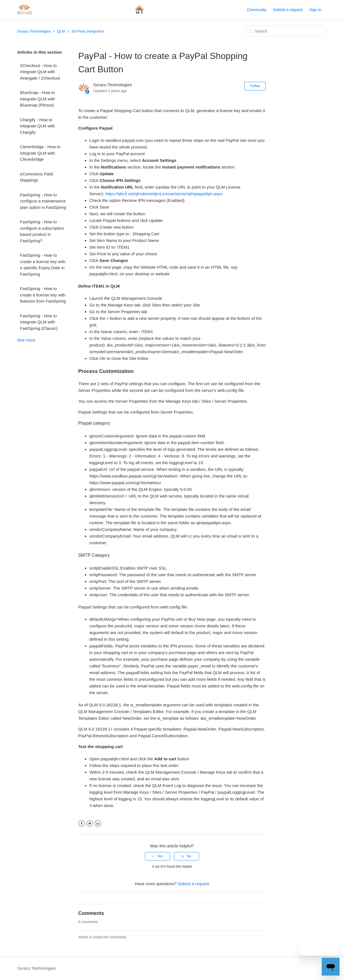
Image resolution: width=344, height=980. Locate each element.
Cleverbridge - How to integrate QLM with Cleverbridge (40, 153)
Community (256, 10)
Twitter (90, 824)
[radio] (158, 856)
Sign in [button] (315, 10)
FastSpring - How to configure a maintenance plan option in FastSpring (43, 201)
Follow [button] (255, 86)
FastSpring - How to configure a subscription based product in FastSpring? (42, 231)
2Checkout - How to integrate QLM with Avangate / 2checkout (40, 72)
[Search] (285, 31)
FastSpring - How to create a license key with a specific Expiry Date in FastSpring (43, 265)
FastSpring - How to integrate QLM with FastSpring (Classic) (39, 322)
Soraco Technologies (34, 31)
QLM (61, 31)
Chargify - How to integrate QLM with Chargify (38, 126)
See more (26, 340)
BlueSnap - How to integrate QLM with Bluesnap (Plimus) (38, 99)
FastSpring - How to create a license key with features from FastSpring (43, 295)
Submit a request (288, 10)
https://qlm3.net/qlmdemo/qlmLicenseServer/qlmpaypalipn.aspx (164, 194)
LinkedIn (98, 824)
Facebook (82, 824)
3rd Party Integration (88, 31)
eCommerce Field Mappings (36, 177)
